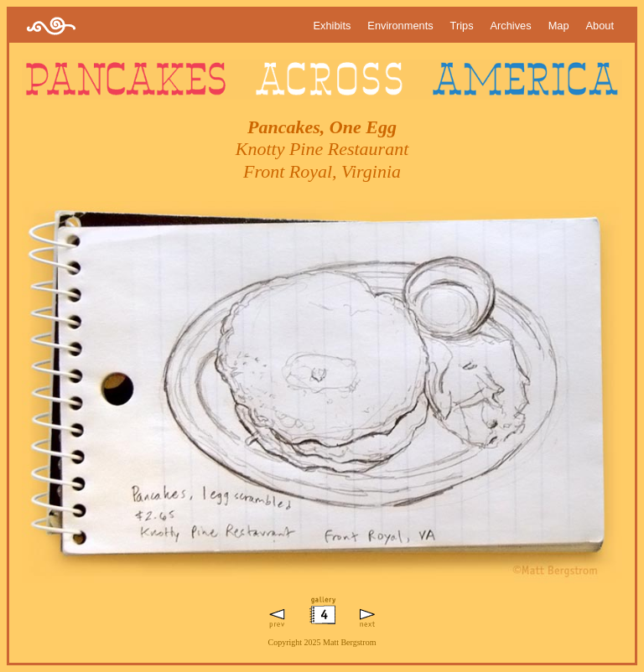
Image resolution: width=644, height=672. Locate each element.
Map (559, 26)
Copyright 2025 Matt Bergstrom (322, 642)
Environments (400, 26)
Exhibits (332, 26)
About (600, 26)
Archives (511, 26)
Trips (462, 26)
